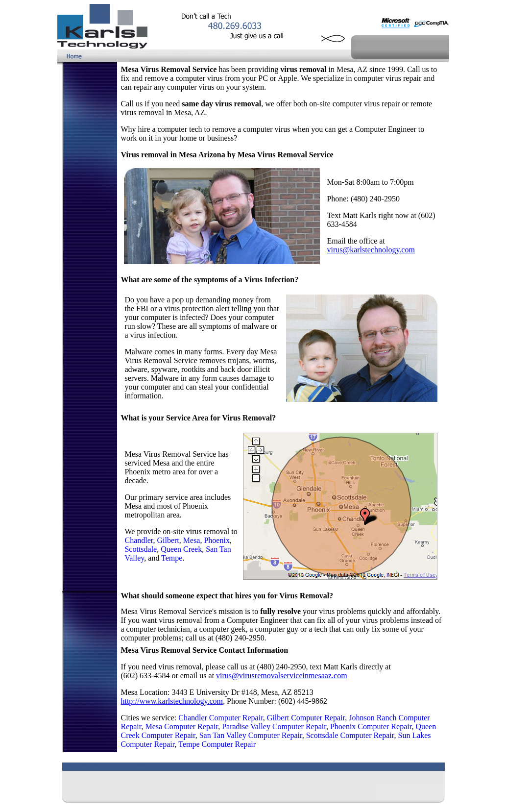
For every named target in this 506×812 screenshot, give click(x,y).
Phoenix (217, 540)
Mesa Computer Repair (181, 726)
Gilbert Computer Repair (306, 718)
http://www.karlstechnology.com (172, 701)
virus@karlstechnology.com (371, 250)
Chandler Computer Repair (221, 718)
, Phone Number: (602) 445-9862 (275, 701)
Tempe (172, 558)
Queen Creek (181, 549)
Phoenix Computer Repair (371, 726)
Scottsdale (141, 549)
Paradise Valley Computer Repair (274, 726)
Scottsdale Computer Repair (350, 735)
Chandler (139, 540)
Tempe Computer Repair (217, 744)
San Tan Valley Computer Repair (251, 735)
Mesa (192, 540)
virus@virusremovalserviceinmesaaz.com (282, 676)
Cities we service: (149, 718)
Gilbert (168, 540)
